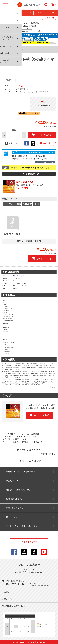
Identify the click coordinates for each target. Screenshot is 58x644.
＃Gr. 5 (36, 204)
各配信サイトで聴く (30, 113)
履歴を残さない (49, 454)
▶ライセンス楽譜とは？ (29, 174)
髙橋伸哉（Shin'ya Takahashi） (21, 276)
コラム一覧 (49, 18)
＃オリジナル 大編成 (12, 204)
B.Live (52, 13)
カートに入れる (42, 135)
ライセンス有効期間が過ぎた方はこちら (30, 168)
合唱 (29, 13)
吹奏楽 (6, 13)
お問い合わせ (13, 143)
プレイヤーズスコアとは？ (45, 162)
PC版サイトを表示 (29, 542)
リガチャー (40, 13)
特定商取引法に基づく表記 (13, 606)
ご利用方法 (7, 592)
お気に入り (46, 143)
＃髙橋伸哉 (27, 204)
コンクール (18, 13)
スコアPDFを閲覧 (43, 105)
